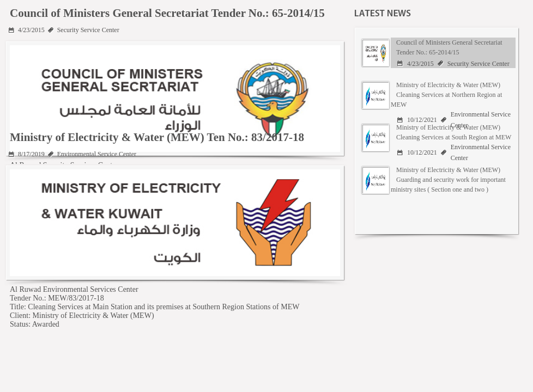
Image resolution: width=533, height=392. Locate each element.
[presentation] (438, 53)
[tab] (436, 53)
